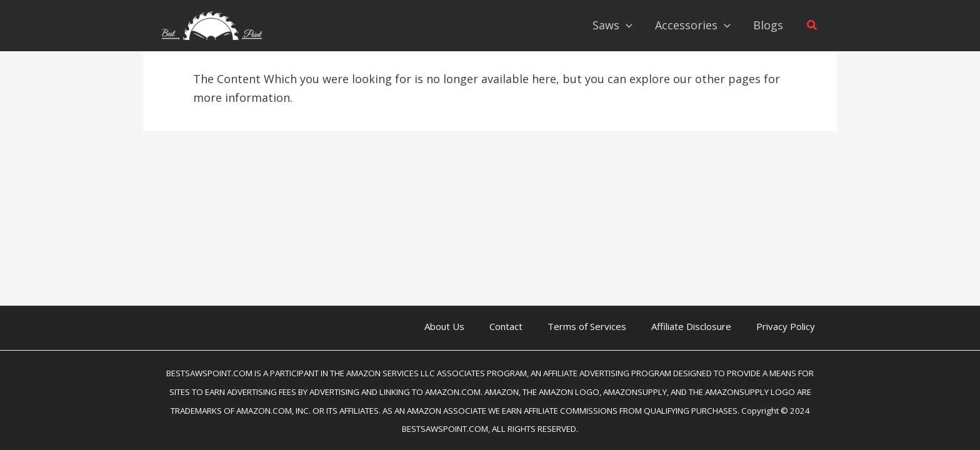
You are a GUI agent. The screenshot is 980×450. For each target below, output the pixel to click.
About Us (444, 326)
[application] (626, 25)
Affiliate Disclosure (691, 326)
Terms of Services (587, 326)
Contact (506, 326)
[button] (812, 26)
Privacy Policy (786, 326)
